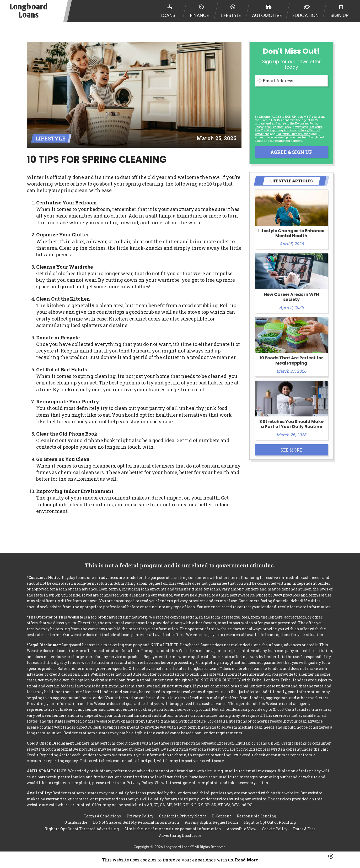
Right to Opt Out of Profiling (270, 822)
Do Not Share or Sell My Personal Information (136, 822)
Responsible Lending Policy (273, 127)
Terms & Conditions (102, 816)
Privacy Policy (299, 130)
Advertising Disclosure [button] (307, 127)
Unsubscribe (76, 822)
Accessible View (242, 829)
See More (291, 450)
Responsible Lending (256, 816)
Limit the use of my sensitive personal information (173, 829)
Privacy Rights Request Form (211, 822)
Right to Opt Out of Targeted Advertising (82, 829)
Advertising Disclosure (180, 835)
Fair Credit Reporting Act (272, 130)
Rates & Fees (304, 829)
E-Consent (222, 816)
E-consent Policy (306, 123)
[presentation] (291, 100)
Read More (246, 860)
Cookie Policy (275, 829)
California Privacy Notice (293, 134)
